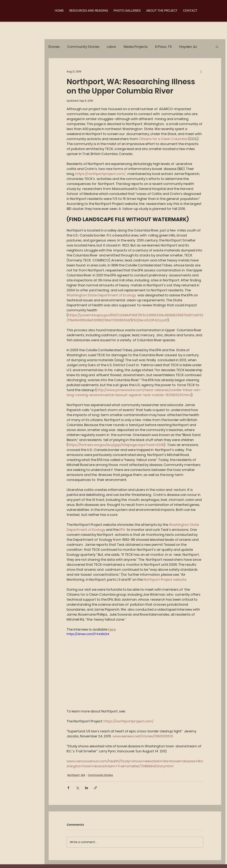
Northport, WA (76, 775)
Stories (54, 47)
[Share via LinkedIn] (86, 788)
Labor (112, 47)
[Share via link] (96, 788)
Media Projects (136, 47)
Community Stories (83, 47)
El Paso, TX (164, 47)
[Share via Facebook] (68, 788)
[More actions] (201, 72)
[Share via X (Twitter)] (77, 788)
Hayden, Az (188, 47)
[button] (217, 47)
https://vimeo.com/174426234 (88, 634)
